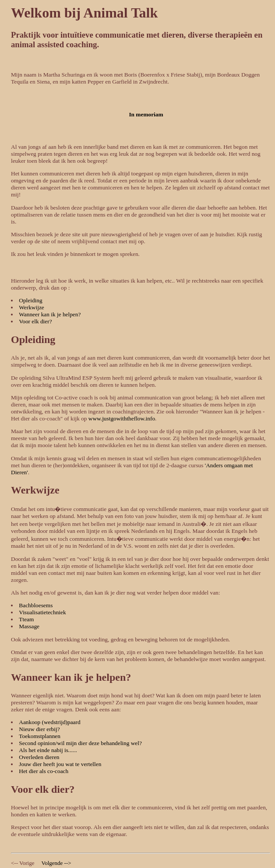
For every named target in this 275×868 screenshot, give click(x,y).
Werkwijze (31, 307)
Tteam (26, 619)
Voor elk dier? (35, 321)
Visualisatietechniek (42, 612)
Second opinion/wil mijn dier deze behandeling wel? (80, 743)
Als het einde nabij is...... (48, 750)
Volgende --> (56, 863)
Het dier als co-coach (44, 771)
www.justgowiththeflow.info (122, 418)
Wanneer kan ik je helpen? (50, 314)
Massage (29, 626)
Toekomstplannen (40, 736)
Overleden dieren (39, 757)
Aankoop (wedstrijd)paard (49, 722)
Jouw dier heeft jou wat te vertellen (60, 764)
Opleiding (30, 300)
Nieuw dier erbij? (39, 729)
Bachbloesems (36, 605)
